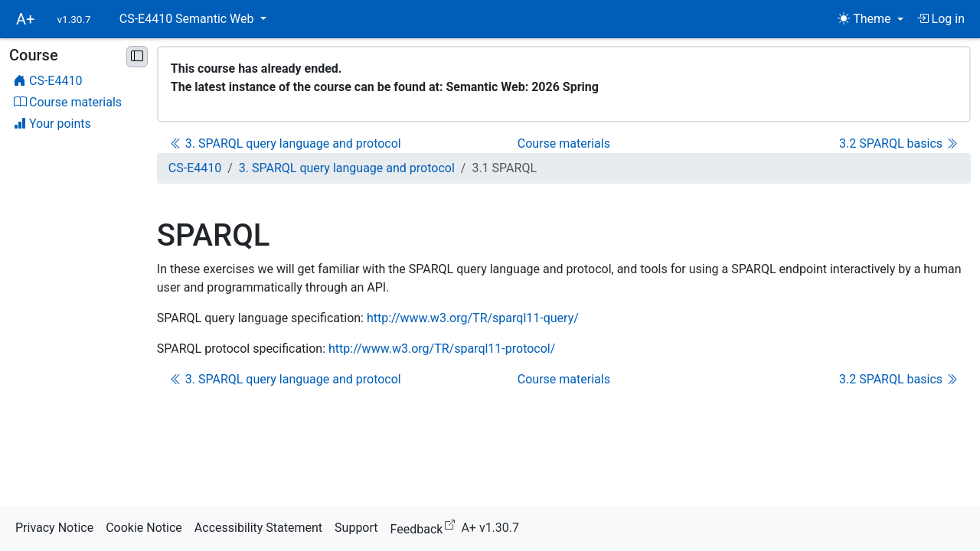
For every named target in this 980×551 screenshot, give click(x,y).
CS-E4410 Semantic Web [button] (188, 19)
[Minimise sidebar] (137, 57)
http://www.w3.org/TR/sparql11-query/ (473, 318)
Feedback (426, 527)
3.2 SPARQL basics (898, 143)
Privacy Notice (54, 528)
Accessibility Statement (258, 528)
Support (356, 528)
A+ (25, 19)
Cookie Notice (144, 528)
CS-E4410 (195, 168)
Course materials (564, 143)
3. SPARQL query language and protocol (286, 143)
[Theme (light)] (870, 19)
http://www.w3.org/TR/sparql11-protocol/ (442, 349)
